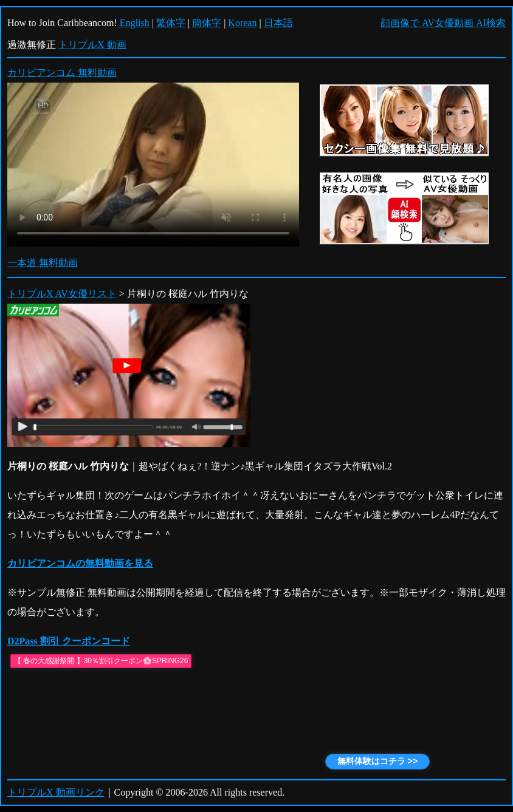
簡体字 (207, 23)
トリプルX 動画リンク (56, 792)
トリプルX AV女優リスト (62, 294)
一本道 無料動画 (43, 263)
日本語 (278, 23)
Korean (242, 23)
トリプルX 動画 (92, 45)
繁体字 (171, 23)
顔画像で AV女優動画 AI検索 (443, 23)
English (135, 23)
